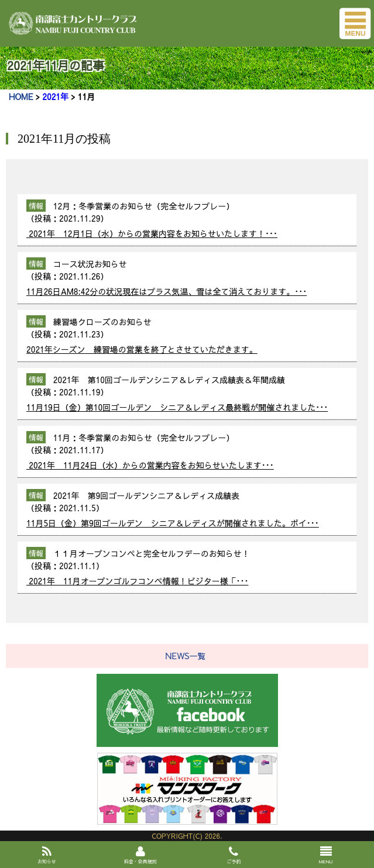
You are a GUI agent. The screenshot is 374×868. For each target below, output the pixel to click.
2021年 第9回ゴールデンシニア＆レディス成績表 (144, 495)
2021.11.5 (78, 508)
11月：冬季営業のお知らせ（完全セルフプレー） (141, 438)
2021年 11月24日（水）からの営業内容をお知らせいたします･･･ (150, 465)
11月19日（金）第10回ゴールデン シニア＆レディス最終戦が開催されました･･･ (177, 407)
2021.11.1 (78, 566)
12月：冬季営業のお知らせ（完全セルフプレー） (141, 206)
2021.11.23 (80, 334)
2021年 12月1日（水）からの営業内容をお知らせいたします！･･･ (152, 233)
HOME (21, 97)
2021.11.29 (80, 218)
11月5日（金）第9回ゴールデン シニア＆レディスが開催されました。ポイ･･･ (173, 523)
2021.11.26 (80, 276)
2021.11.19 (80, 392)
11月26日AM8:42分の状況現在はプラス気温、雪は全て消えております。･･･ (167, 291)
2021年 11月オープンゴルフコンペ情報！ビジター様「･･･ (137, 581)
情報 (36, 206)
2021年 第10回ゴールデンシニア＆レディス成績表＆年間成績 (167, 380)
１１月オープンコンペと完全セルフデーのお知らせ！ (149, 553)
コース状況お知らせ (87, 264)
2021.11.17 (80, 450)
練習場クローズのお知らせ (99, 322)
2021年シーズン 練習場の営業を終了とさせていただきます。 (142, 349)
